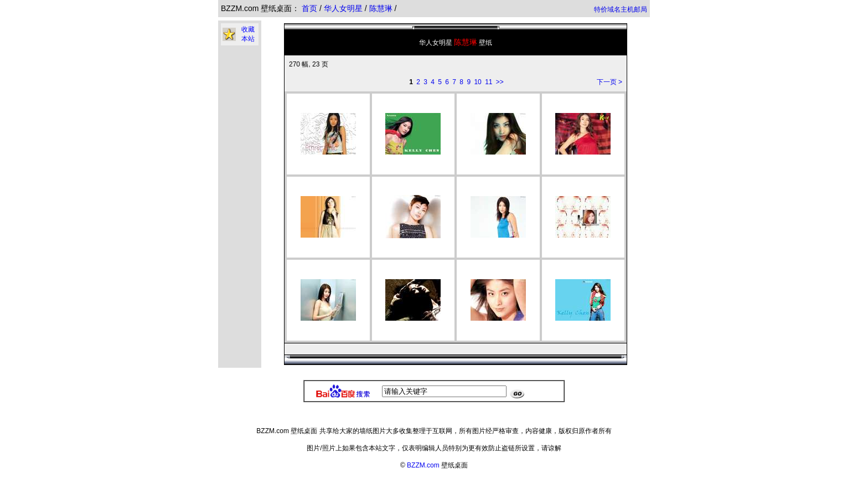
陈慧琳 (382, 8)
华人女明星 (344, 8)
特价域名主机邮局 (621, 9)
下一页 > (609, 82)
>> (500, 82)
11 (489, 82)
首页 (309, 8)
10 (477, 82)
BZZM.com (423, 465)
